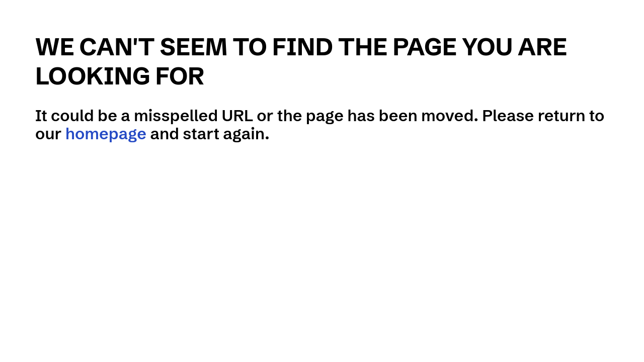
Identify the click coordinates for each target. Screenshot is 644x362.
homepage (106, 133)
